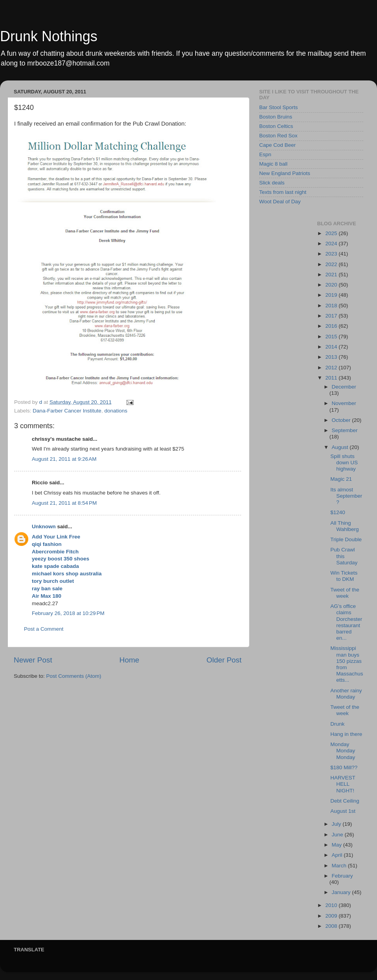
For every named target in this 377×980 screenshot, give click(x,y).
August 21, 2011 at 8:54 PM (64, 503)
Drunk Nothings (49, 36)
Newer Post (33, 660)
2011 (332, 378)
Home (129, 660)
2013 (332, 357)
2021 (332, 275)
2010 (332, 905)
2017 (332, 316)
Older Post (224, 660)
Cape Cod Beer (277, 145)
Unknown (44, 526)
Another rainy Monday (346, 694)
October (342, 420)
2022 (332, 264)
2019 (332, 295)
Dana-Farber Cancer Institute (67, 411)
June (338, 835)
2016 (332, 326)
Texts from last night (283, 192)
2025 (332, 233)
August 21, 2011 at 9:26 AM (64, 459)
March (340, 866)
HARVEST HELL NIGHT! (343, 784)
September (345, 430)
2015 (332, 337)
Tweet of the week (345, 593)
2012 (332, 368)
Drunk (337, 724)
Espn (265, 154)
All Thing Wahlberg (344, 526)
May (338, 845)
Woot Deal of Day (280, 202)
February (342, 876)
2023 (332, 254)
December (344, 387)
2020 (332, 285)
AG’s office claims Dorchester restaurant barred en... (346, 622)
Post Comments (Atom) (74, 676)
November (344, 403)
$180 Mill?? (344, 767)
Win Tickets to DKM (344, 576)
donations (116, 411)
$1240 (338, 512)
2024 (332, 244)
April (338, 855)
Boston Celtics (276, 126)
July (337, 824)
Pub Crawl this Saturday (344, 556)
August (341, 447)
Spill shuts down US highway (344, 463)
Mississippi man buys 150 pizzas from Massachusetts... (347, 664)
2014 (332, 347)
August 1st (343, 811)
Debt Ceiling (345, 801)
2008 (332, 926)
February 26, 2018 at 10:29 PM (68, 613)
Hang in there (346, 734)
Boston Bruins (276, 117)
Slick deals (272, 183)
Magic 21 (341, 479)
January (342, 892)
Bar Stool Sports (278, 107)
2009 (332, 916)
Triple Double (346, 539)
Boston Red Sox (278, 136)
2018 (332, 306)
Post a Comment (44, 629)
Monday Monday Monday (343, 751)
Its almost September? (346, 496)
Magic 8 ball (273, 164)
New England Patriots (285, 173)
